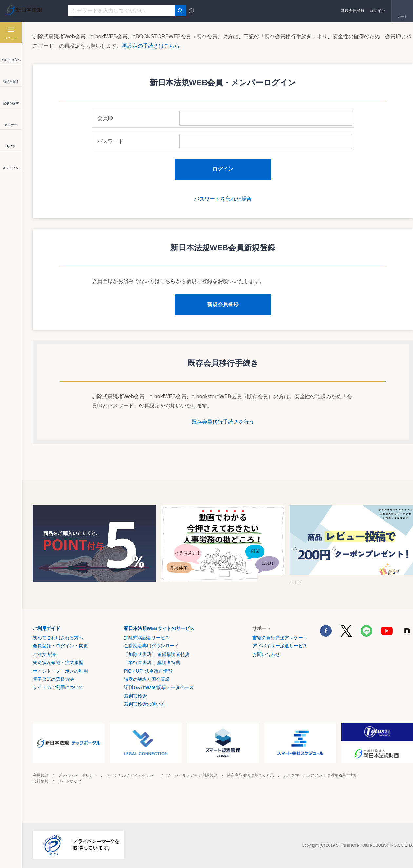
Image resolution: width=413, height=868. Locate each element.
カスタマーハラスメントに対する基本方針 (321, 775)
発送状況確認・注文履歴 (58, 662)
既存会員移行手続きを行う (223, 422)
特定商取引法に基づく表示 (250, 775)
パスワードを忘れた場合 (223, 199)
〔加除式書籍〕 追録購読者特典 (157, 654)
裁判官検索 (135, 696)
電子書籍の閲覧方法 (53, 679)
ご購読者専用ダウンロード (151, 646)
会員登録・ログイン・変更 (60, 646)
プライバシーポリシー (77, 775)
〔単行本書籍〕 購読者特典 (152, 662)
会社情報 (41, 781)
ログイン (377, 11)
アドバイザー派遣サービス (280, 646)
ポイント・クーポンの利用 (60, 671)
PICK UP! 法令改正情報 (148, 671)
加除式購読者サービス (147, 638)
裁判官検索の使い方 (145, 704)
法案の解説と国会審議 (147, 679)
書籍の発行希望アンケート (280, 638)
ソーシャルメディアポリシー (132, 775)
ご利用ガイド (47, 628)
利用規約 (41, 775)
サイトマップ (69, 781)
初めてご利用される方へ (58, 638)
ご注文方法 (44, 654)
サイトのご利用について (58, 687)
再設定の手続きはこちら (151, 46)
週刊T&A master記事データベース (159, 687)
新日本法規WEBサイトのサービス (159, 628)
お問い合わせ (266, 654)
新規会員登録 (353, 11)
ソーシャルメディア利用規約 (192, 775)
